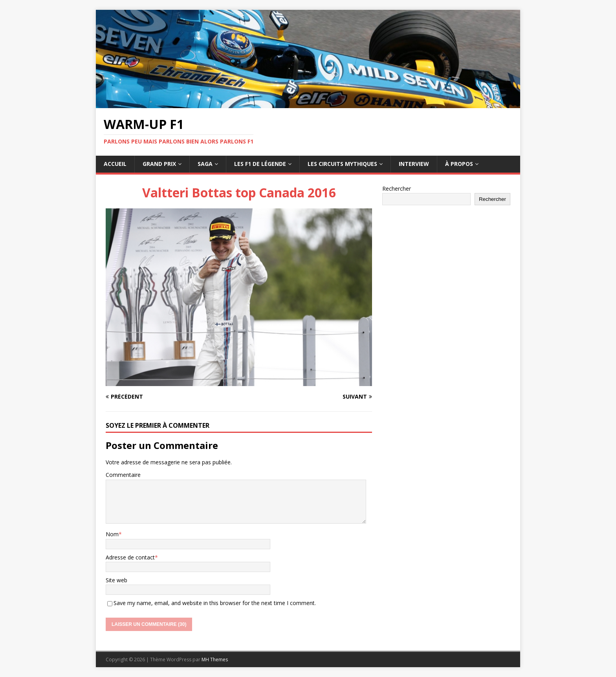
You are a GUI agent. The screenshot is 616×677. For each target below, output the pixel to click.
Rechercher (397, 189)
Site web (116, 580)
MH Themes (215, 660)
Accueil (115, 164)
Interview (414, 164)
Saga (205, 164)
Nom (112, 534)
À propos (459, 164)
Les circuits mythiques (342, 164)
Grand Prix (159, 164)
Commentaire (123, 475)
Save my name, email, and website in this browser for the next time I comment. (215, 603)
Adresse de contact (130, 557)
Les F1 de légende (260, 164)
